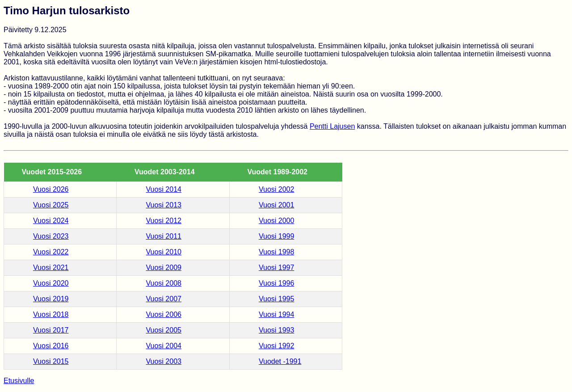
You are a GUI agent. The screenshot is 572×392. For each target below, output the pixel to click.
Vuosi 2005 (163, 330)
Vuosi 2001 (276, 205)
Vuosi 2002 (276, 189)
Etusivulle (19, 381)
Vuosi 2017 (51, 330)
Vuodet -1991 (280, 361)
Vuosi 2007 (163, 299)
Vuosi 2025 (51, 205)
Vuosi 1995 (276, 299)
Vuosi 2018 (51, 314)
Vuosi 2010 (163, 252)
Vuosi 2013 (163, 205)
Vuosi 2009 (163, 268)
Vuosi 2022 (51, 252)
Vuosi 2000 (276, 221)
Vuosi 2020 (51, 283)
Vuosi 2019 (51, 299)
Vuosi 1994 (276, 314)
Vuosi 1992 (276, 346)
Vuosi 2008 (163, 283)
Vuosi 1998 (276, 252)
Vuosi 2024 (51, 221)
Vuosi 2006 (163, 314)
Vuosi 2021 (51, 268)
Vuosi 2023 (51, 236)
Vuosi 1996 (276, 283)
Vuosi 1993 (276, 330)
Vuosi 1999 (276, 236)
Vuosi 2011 (163, 236)
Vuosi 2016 (51, 346)
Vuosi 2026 (51, 189)
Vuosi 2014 (163, 189)
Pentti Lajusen (332, 126)
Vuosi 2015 (51, 361)
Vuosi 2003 (163, 361)
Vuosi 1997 (276, 268)
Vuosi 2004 (163, 346)
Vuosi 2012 (163, 221)
